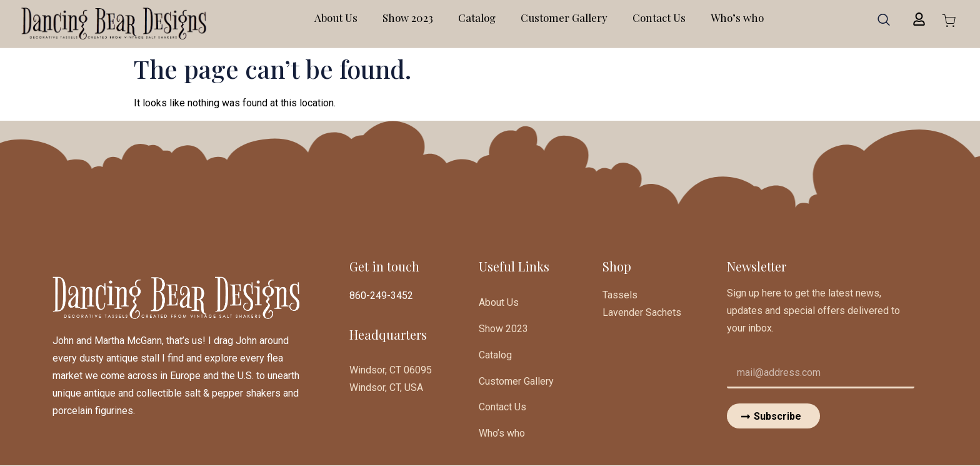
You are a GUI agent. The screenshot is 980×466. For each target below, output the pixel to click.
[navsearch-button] (884, 24)
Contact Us (659, 18)
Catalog (477, 18)
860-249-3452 (381, 296)
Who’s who (737, 18)
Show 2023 (408, 18)
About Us (336, 18)
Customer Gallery (564, 18)
